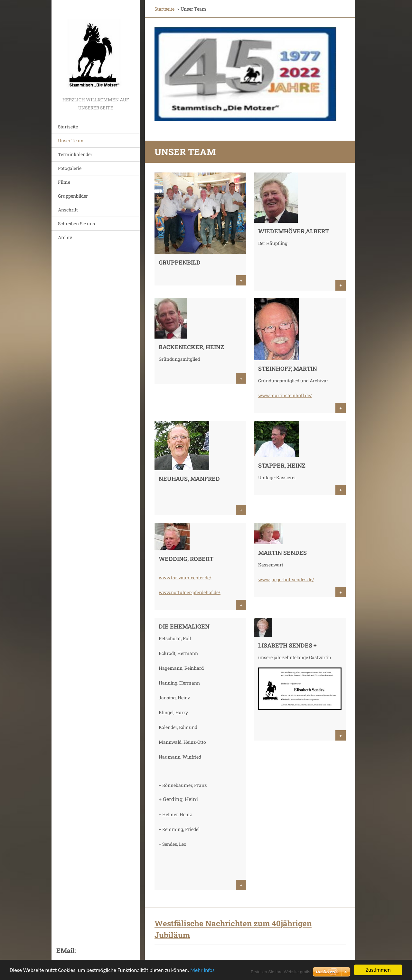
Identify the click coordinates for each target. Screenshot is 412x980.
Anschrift (68, 210)
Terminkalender (75, 154)
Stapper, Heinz (282, 465)
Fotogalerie (70, 168)
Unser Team (71, 140)
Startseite (68, 127)
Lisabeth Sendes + (287, 645)
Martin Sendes (282, 553)
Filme (64, 182)
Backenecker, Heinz (191, 347)
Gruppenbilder (73, 196)
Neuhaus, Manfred (189, 479)
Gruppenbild (180, 262)
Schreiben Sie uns (76, 224)
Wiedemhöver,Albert (294, 231)
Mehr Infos (202, 971)
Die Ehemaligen (184, 626)
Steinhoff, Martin (288, 369)
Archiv (65, 237)
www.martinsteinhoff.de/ (285, 395)
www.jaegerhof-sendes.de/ (286, 579)
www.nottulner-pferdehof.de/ (190, 592)
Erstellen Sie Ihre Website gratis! (281, 972)
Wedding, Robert (186, 559)
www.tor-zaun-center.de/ (185, 578)
